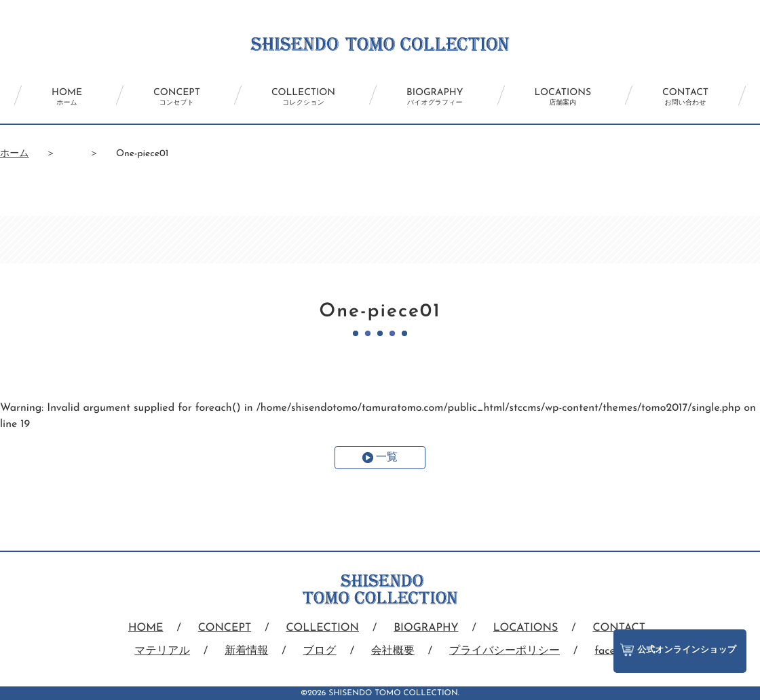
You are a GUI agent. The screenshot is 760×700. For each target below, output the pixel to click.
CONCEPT (177, 97)
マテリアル (162, 651)
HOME (67, 97)
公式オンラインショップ (678, 650)
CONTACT (685, 97)
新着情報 (246, 651)
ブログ (320, 651)
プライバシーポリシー (505, 651)
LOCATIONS (563, 97)
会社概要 (393, 651)
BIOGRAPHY (435, 97)
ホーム (15, 154)
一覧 (387, 458)
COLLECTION (303, 97)
